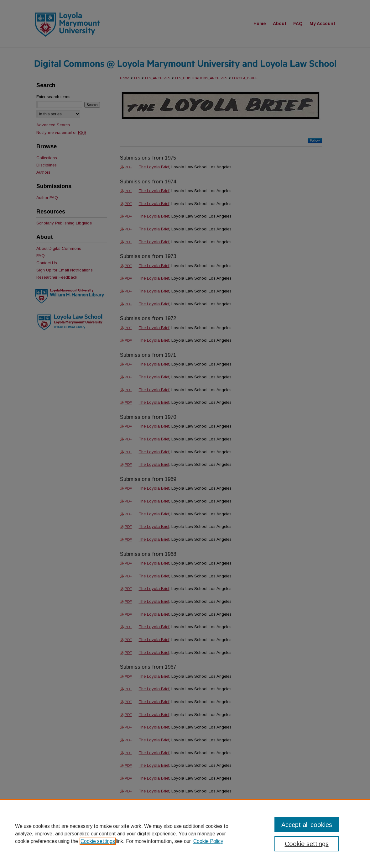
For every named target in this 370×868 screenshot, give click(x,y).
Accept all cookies (307, 825)
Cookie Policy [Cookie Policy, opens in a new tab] (208, 841)
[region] (185, 834)
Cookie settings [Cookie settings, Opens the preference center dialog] (307, 844)
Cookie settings (98, 841)
